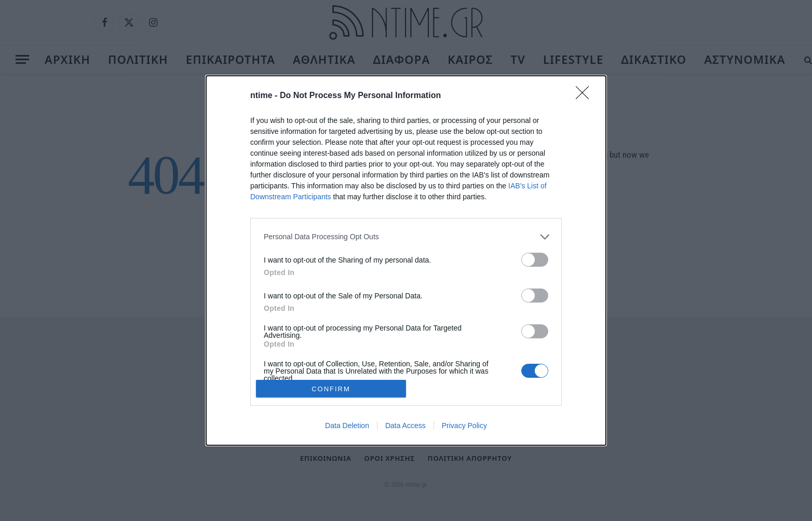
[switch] (535, 260)
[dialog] (406, 260)
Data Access (405, 426)
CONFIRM (331, 388)
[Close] (586, 96)
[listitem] (406, 237)
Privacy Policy (464, 426)
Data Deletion (347, 426)
